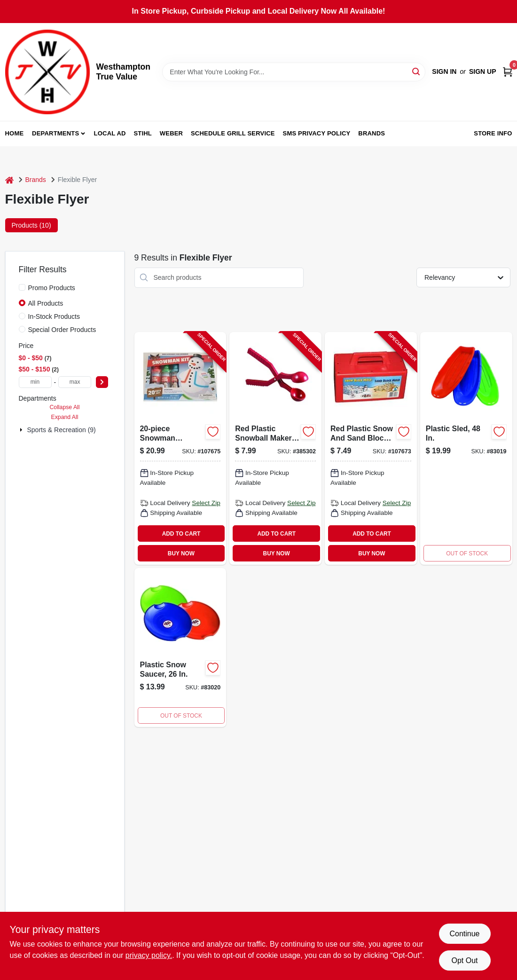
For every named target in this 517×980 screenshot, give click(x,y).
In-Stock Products (54, 316)
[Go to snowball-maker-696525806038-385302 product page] (275, 448)
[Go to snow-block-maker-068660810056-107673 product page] (371, 448)
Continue (464, 934)
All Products (46, 303)
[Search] (417, 71)
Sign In (444, 71)
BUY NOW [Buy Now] (181, 553)
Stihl (143, 133)
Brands (372, 133)
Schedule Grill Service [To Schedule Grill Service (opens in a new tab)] (233, 133)
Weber (171, 133)
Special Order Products (62, 330)
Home (15, 133)
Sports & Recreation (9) (62, 430)
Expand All (65, 417)
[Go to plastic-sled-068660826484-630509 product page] (466, 448)
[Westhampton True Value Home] (47, 72)
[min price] (35, 382)
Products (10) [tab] (31, 225)
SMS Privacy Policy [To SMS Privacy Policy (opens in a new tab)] (317, 133)
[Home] (9, 180)
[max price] (75, 382)
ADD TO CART (181, 534)
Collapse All (64, 407)
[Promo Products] (22, 287)
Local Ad (110, 133)
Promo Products (52, 288)
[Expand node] (22, 430)
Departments (55, 133)
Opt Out (464, 960)
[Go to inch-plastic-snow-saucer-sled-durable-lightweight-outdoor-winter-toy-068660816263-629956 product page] (180, 648)
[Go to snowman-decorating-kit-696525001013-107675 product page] (180, 448)
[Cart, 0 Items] (508, 72)
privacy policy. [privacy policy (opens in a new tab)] (149, 955)
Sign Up (483, 71)
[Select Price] (102, 382)
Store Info (493, 133)
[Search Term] (294, 72)
